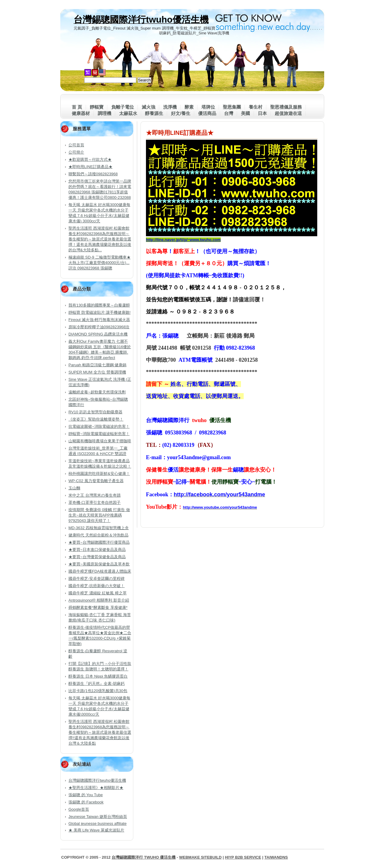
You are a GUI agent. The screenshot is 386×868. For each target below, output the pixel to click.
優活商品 (207, 113)
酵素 (189, 107)
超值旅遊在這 (288, 113)
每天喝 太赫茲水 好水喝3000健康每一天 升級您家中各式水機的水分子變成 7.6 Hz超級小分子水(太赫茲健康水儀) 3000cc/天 (99, 213)
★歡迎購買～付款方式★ (90, 159)
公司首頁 (76, 145)
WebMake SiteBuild (200, 857)
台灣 (229, 113)
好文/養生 (181, 113)
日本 (262, 113)
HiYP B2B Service (243, 857)
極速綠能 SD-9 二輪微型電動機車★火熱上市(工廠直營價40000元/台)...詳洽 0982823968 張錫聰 (100, 263)
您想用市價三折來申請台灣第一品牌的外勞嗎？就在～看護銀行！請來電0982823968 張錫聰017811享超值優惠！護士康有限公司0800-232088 (100, 189)
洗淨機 (170, 107)
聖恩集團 (232, 107)
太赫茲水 (128, 113)
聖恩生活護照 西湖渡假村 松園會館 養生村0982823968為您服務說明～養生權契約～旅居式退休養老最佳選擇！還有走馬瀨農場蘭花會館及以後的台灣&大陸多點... (100, 239)
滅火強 (149, 107)
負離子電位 (123, 107)
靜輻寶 (97, 107)
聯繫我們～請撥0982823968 (93, 174)
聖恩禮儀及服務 (286, 107)
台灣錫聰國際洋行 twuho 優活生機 (144, 857)
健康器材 (81, 113)
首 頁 (77, 107)
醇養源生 (154, 113)
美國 (245, 113)
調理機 (104, 113)
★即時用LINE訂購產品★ (90, 167)
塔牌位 (208, 107)
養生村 (256, 107)
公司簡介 (76, 152)
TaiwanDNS (276, 857)
